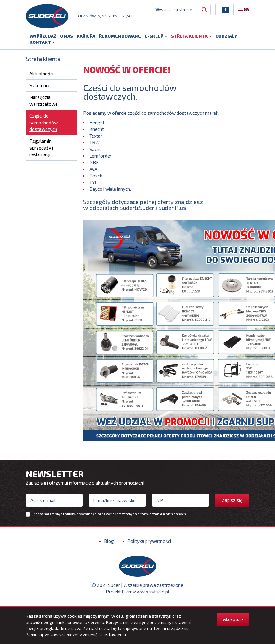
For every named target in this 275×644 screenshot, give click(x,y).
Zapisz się (232, 502)
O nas (66, 36)
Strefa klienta (191, 36)
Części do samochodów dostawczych (44, 124)
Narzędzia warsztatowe (44, 102)
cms (131, 593)
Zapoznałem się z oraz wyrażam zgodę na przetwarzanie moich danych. (110, 516)
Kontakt (42, 43)
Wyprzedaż (43, 36)
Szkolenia (39, 87)
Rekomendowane (120, 36)
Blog (109, 543)
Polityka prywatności (149, 543)
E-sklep (156, 36)
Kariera (86, 36)
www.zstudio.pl (153, 593)
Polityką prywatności (80, 515)
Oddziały (226, 36)
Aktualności (41, 75)
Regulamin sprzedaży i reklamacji (41, 149)
